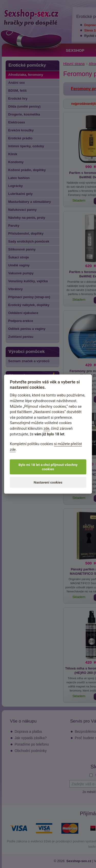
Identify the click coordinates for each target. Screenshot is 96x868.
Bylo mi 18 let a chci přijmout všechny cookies (48, 467)
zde (46, 429)
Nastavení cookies (48, 482)
